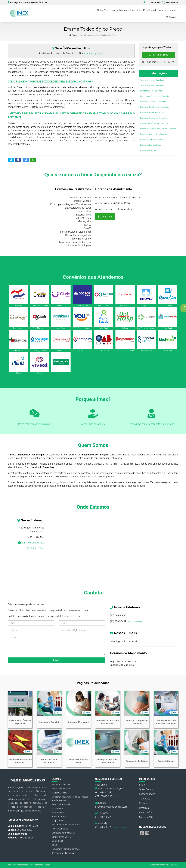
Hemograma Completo (49, 722)
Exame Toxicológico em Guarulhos (154, 123)
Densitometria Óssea (61, 837)
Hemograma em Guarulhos (151, 91)
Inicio (142, 785)
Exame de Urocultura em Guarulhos (154, 107)
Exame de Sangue (166, 761)
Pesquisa (144, 808)
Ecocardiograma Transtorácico (66, 825)
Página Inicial (76, 35)
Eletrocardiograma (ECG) (63, 833)
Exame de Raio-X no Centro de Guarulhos (166, 722)
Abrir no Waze (37, 548)
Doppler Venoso (59, 821)
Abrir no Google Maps (94, 54)
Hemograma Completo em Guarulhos (155, 96)
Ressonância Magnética (63, 853)
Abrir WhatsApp (120, 827)
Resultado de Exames (155, 10)
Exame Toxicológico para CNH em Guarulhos (158, 129)
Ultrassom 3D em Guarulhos (49, 761)
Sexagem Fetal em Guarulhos (152, 85)
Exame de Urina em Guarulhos (152, 112)
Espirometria (57, 808)
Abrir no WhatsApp (136, 622)
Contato (173, 10)
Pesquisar (172, 17)
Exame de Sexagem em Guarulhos (154, 118)
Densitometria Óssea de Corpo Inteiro (20, 722)
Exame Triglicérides (148, 150)
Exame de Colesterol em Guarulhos (154, 134)
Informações (89, 35)
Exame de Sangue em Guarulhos (153, 102)
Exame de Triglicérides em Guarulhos (155, 140)
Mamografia (57, 841)
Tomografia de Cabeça (137, 761)
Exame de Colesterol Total (78, 761)
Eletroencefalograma (61, 789)
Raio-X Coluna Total (61, 804)
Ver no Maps (119, 797)
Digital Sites (174, 865)
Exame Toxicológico (61, 785)
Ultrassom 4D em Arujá (78, 722)
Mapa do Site (146, 817)
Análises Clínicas (59, 793)
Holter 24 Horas (59, 817)
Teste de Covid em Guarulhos (152, 80)
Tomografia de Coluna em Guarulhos (108, 761)
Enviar (56, 660)
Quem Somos (146, 789)
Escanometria (58, 813)
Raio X (55, 845)
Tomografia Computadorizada (66, 849)
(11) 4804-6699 (170, 2)
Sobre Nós (103, 10)
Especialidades (119, 10)
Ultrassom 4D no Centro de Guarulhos (108, 722)
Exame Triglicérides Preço (151, 145)
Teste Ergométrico (60, 829)
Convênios (135, 10)
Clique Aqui (105, 217)
